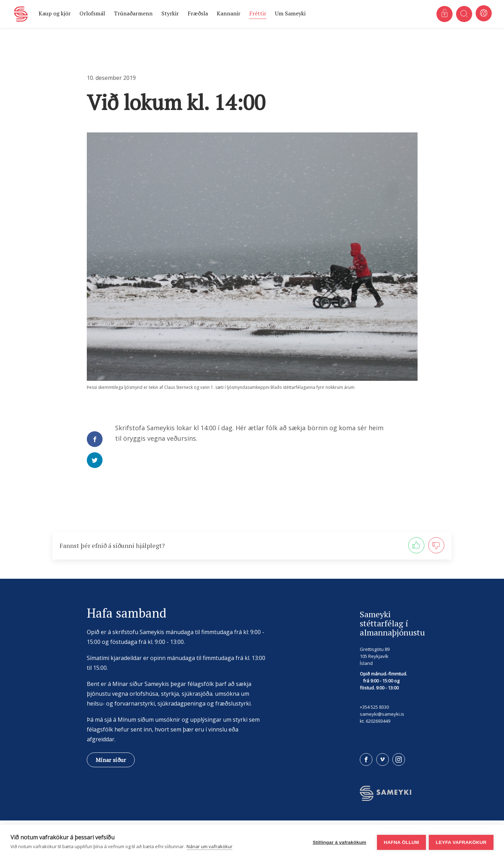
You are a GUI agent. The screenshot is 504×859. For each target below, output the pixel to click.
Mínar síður (111, 760)
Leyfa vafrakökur (461, 842)
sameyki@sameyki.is (382, 714)
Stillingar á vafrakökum (339, 842)
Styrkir (170, 13)
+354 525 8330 (374, 707)
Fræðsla (198, 13)
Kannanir (229, 13)
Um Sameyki (290, 13)
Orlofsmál (92, 13)
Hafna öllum (401, 842)
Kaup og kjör (55, 13)
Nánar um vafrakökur (209, 846)
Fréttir (258, 13)
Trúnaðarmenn (133, 13)
